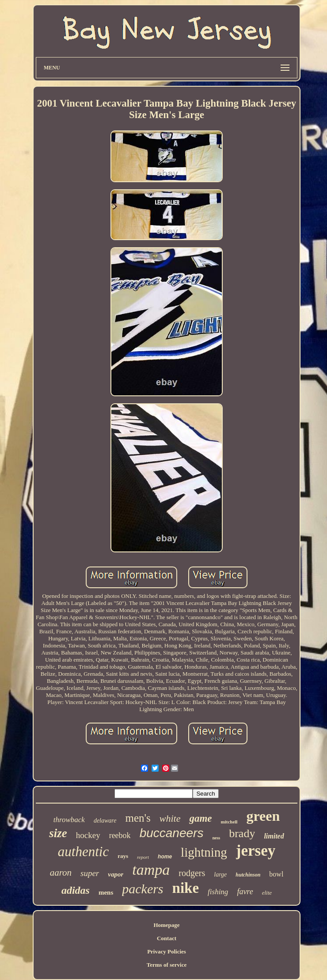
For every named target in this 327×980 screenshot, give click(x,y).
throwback (69, 820)
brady (242, 833)
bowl (276, 874)
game (200, 818)
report (143, 857)
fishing (218, 892)
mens (106, 892)
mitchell (229, 822)
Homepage (166, 925)
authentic (83, 852)
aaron (61, 873)
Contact (167, 938)
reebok (120, 835)
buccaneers (172, 833)
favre (245, 892)
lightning (204, 852)
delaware (105, 821)
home (165, 857)
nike (186, 888)
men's (138, 818)
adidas (76, 890)
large (220, 875)
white (170, 818)
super (90, 873)
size (58, 833)
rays (123, 856)
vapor (116, 874)
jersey (256, 851)
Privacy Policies (167, 951)
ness (216, 838)
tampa (151, 870)
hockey (88, 835)
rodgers (192, 873)
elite (267, 893)
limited (274, 836)
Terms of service (167, 965)
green (263, 816)
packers (143, 889)
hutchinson (248, 875)
